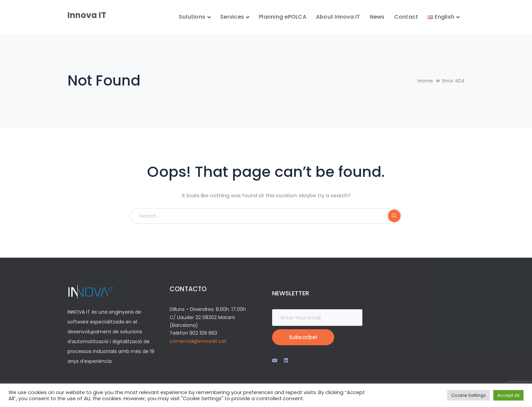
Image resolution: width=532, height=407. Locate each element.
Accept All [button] (508, 395)
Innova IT (87, 15)
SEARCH (394, 216)
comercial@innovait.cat (198, 341)
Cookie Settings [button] (469, 395)
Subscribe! (303, 337)
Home (425, 81)
